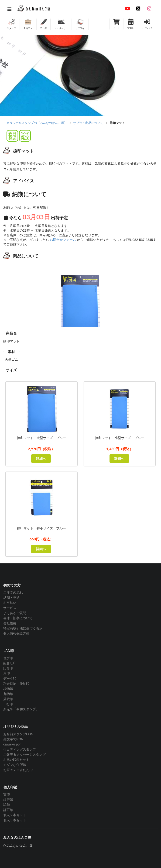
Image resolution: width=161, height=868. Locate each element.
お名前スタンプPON (18, 734)
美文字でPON (13, 739)
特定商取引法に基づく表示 (23, 628)
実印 (7, 795)
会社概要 (10, 623)
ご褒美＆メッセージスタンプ (24, 755)
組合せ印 (10, 663)
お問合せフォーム (63, 240)
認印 (7, 805)
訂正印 (8, 810)
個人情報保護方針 (16, 633)
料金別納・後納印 (16, 684)
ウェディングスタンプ (20, 749)
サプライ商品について (88, 123)
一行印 (8, 704)
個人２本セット (15, 815)
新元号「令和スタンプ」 (21, 709)
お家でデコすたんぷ (18, 770)
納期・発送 (11, 598)
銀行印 (8, 800)
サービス (10, 608)
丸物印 (8, 694)
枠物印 (8, 689)
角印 (7, 673)
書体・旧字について (18, 618)
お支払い (10, 603)
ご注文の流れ (13, 592)
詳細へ (41, 458)
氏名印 (8, 668)
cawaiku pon (12, 744)
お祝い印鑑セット (16, 760)
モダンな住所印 (15, 765)
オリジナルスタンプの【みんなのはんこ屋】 (37, 123)
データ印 (10, 678)
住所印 (8, 658)
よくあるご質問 (15, 613)
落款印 (8, 699)
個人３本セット (15, 820)
